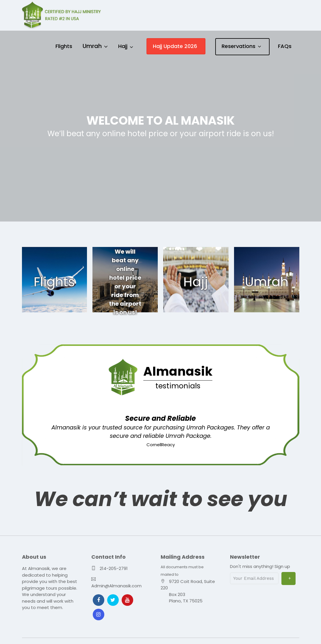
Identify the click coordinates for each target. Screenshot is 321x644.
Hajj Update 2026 (175, 46)
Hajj (123, 46)
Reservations (239, 46)
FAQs (285, 46)
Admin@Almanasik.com (116, 585)
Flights (64, 46)
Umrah (92, 46)
